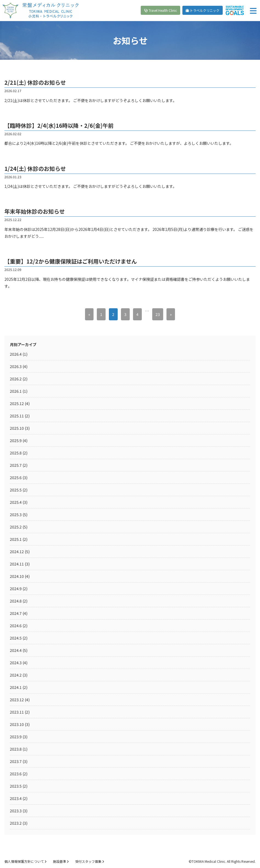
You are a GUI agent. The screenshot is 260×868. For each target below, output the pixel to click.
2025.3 (16, 514)
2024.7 (16, 613)
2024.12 (17, 552)
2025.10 (17, 428)
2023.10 (17, 724)
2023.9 (16, 737)
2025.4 (16, 502)
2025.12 (17, 403)
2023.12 (17, 700)
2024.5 (16, 638)
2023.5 (16, 786)
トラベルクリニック (203, 10)
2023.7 (16, 761)
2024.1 (16, 687)
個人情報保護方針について (25, 861)
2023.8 (16, 749)
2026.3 (16, 366)
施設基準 (61, 861)
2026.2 (16, 379)
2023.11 (17, 712)
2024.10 (17, 576)
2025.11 (17, 416)
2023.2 (16, 823)
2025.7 (16, 465)
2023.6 (16, 774)
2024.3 (16, 663)
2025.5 (16, 490)
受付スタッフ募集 (90, 861)
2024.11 (17, 564)
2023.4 (16, 798)
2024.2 (16, 675)
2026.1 (16, 391)
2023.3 (16, 811)
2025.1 (16, 539)
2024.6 (16, 626)
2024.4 (16, 650)
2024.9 (16, 589)
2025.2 (16, 527)
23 (158, 314)
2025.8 (16, 453)
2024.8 (16, 601)
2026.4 (16, 354)
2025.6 (16, 477)
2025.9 (16, 440)
